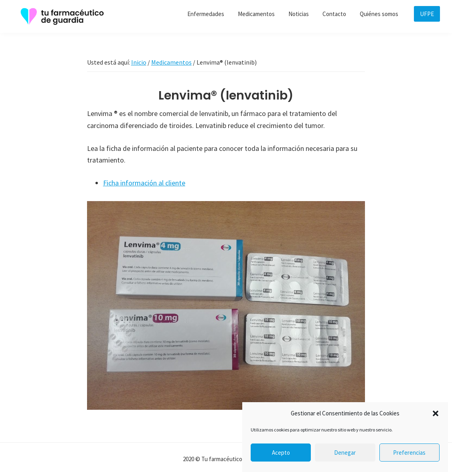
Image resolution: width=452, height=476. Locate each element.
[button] (436, 413)
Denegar (345, 453)
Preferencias (409, 453)
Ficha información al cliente (144, 183)
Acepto (281, 453)
